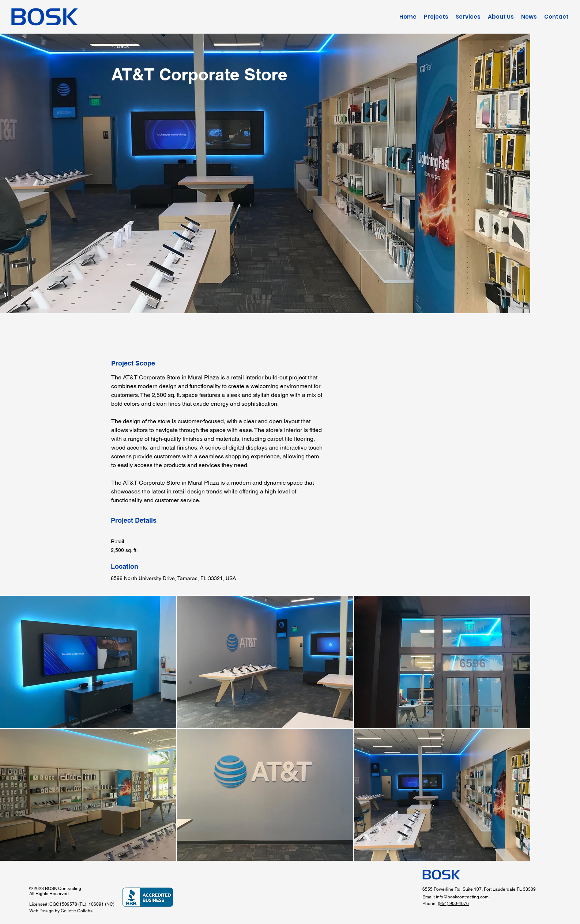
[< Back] (137, 46)
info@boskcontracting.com (462, 897)
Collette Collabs (77, 911)
